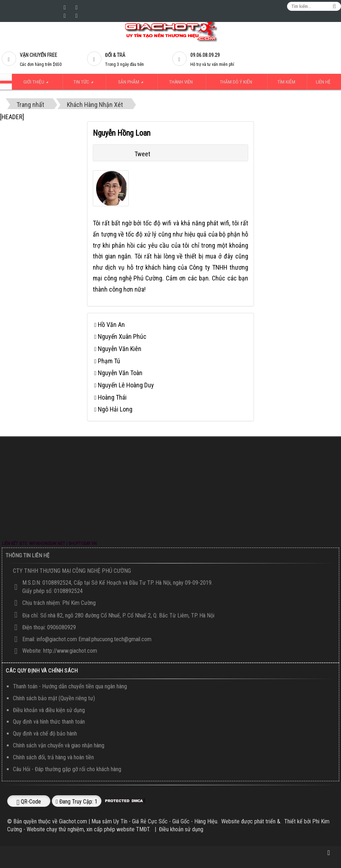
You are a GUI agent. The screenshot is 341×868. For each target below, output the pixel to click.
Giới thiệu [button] (35, 84)
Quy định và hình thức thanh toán (49, 722)
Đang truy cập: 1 (77, 801)
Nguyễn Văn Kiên (120, 348)
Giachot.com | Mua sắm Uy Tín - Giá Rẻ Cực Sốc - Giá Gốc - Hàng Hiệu (138, 821)
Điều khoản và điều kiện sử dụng (49, 710)
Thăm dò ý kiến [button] (238, 82)
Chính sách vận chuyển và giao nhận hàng (59, 745)
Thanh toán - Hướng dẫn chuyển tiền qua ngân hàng (70, 686)
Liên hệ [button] (325, 82)
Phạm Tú (109, 361)
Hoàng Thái (112, 397)
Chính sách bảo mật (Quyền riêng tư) (54, 698)
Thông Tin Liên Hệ (28, 555)
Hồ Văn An (111, 324)
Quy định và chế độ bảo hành (45, 733)
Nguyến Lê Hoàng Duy (126, 385)
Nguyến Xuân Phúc (122, 336)
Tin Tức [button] (84, 84)
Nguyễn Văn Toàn (120, 373)
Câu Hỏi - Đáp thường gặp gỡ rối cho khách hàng (67, 769)
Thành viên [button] (181, 82)
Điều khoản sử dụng (181, 829)
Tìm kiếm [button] (289, 82)
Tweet (142, 154)
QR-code (29, 801)
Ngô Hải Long (115, 409)
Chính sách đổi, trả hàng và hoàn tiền (53, 757)
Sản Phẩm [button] (133, 84)
